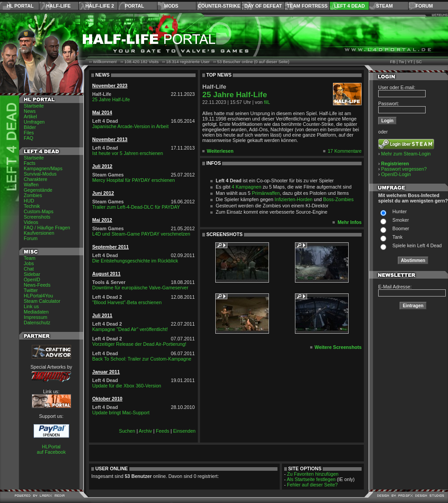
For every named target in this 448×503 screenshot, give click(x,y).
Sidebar (32, 274)
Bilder (30, 127)
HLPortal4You (38, 296)
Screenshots (37, 217)
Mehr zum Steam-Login (406, 154)
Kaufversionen (39, 233)
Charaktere (36, 179)
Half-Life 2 (100, 6)
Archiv (145, 431)
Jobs (29, 263)
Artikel (30, 116)
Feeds (162, 431)
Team (30, 258)
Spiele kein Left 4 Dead (417, 245)
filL (267, 102)
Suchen (127, 431)
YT (410, 62)
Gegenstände (38, 190)
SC (419, 62)
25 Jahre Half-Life (235, 95)
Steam (384, 6)
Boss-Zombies (338, 199)
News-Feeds (37, 285)
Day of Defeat (263, 6)
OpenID (32, 279)
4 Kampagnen (247, 187)
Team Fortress (307, 6)
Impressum (36, 317)
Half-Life (58, 6)
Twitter (31, 290)
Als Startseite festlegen (311, 479)
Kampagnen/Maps (43, 168)
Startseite (34, 106)
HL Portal (20, 6)
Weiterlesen (220, 151)
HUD (29, 201)
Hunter (400, 211)
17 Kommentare (345, 151)
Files (29, 133)
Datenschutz (37, 322)
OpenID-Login (396, 174)
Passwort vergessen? (404, 169)
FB (393, 62)
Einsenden (184, 431)
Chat (29, 269)
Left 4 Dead (349, 6)
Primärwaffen (266, 193)
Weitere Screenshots (338, 347)
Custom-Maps (38, 211)
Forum (424, 6)
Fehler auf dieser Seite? (312, 485)
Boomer (401, 228)
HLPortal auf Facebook (51, 449)
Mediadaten (36, 312)
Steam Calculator (42, 301)
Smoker (401, 220)
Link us (31, 306)
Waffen (31, 185)
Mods (171, 6)
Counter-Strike (219, 6)
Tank (398, 237)
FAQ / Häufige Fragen (47, 228)
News (30, 111)
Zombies (33, 195)
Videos (31, 222)
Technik (32, 206)
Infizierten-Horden (294, 199)
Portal (134, 6)
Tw (401, 62)
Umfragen (34, 122)
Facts (30, 163)
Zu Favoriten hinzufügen (313, 474)
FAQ (28, 138)
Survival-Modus (40, 174)
